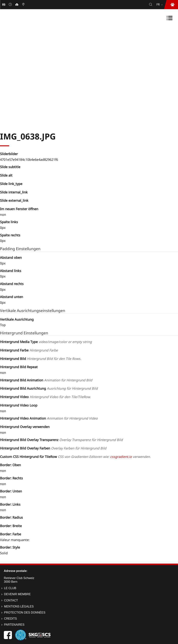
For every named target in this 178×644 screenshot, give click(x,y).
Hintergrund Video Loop (19, 405)
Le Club (10, 588)
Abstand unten (12, 297)
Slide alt (6, 175)
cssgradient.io (121, 457)
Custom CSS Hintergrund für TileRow (75, 457)
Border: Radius (11, 517)
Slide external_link (14, 200)
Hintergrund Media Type (46, 342)
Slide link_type (11, 184)
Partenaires (14, 625)
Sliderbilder (9, 154)
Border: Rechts (11, 478)
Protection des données (25, 613)
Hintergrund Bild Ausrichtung (49, 388)
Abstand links (11, 271)
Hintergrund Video (45, 397)
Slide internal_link (14, 192)
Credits (10, 619)
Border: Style (10, 547)
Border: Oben (10, 465)
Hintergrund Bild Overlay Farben (53, 448)
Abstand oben (11, 257)
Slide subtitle (10, 167)
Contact (11, 600)
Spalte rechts (10, 235)
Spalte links (9, 222)
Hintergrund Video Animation (49, 418)
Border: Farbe (11, 534)
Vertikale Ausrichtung (17, 319)
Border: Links (10, 504)
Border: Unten (11, 491)
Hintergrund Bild (41, 359)
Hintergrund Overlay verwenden (25, 427)
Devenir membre (17, 594)
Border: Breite (11, 526)
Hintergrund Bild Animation (46, 380)
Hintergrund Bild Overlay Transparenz (61, 440)
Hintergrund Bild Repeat (19, 367)
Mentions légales (19, 606)
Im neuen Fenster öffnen (19, 209)
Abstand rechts (12, 284)
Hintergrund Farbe (29, 350)
